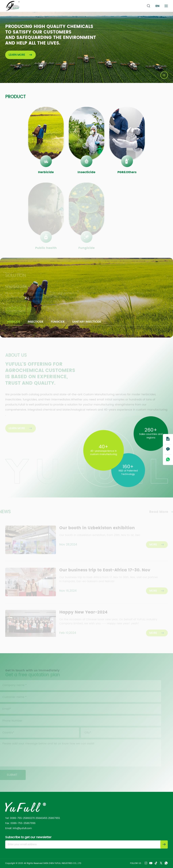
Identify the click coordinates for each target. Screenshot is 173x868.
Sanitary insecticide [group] (87, 322)
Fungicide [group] (58, 322)
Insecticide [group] (35, 322)
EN (157, 6)
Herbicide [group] (14, 322)
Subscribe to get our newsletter (28, 837)
